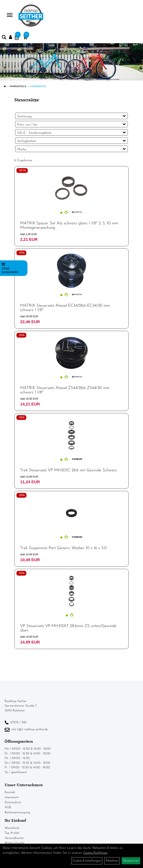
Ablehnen (112, 861)
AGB (8, 807)
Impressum (12, 797)
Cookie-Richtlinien (95, 853)
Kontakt (10, 792)
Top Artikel (12, 833)
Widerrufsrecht (14, 843)
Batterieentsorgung (17, 812)
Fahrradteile (18, 87)
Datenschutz (13, 802)
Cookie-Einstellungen (87, 861)
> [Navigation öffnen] (8, 15)
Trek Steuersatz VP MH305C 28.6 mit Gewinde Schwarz (68, 470)
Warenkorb (12, 828)
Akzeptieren (131, 861)
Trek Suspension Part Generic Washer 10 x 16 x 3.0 (63, 548)
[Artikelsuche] (4, 38)
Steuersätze (38, 87)
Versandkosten (14, 838)
